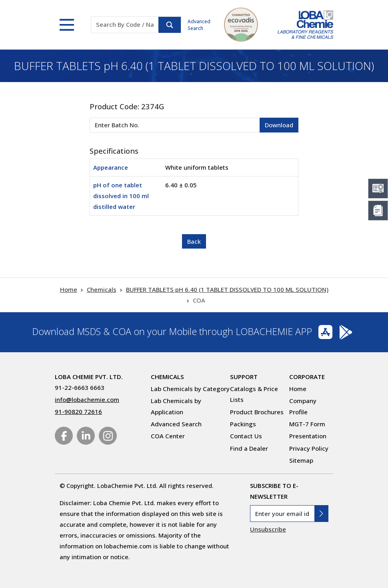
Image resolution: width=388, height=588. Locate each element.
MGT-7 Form (307, 424)
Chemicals (102, 289)
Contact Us (246, 436)
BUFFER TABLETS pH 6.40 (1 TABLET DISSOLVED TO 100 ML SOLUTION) (227, 289)
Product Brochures (257, 412)
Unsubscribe (268, 529)
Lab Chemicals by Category (190, 389)
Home (69, 289)
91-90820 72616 (78, 411)
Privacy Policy (309, 448)
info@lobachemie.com (87, 399)
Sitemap (301, 460)
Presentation (308, 436)
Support (244, 377)
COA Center (168, 436)
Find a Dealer (249, 448)
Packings (243, 424)
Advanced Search (199, 25)
